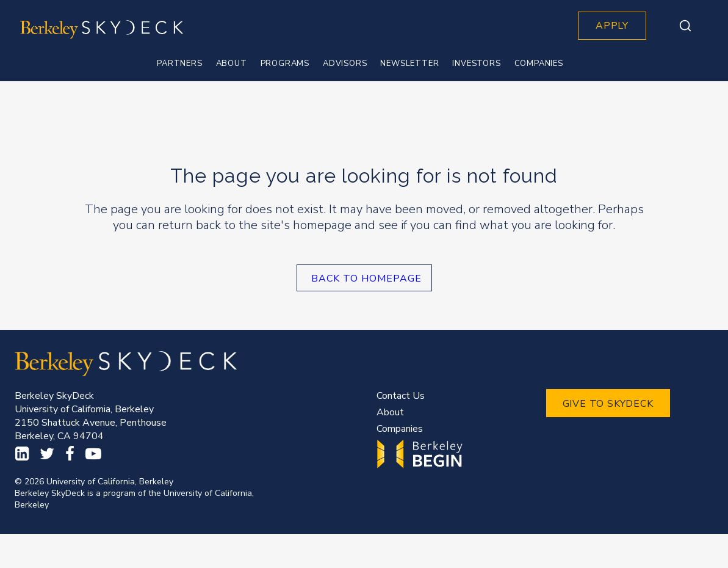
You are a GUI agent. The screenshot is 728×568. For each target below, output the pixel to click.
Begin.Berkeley (421, 454)
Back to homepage (366, 279)
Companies (400, 429)
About (390, 412)
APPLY (612, 26)
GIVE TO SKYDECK (608, 404)
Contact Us (401, 396)
